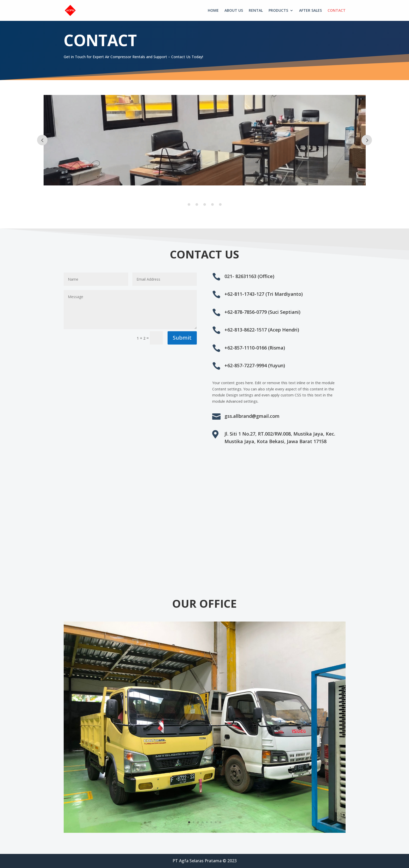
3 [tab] (205, 204)
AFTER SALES (310, 11)
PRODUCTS (278, 11)
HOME (213, 11)
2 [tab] (197, 204)
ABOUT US (234, 11)
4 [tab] (212, 204)
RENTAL (256, 11)
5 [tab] (220, 204)
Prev (42, 140)
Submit (182, 338)
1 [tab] (189, 204)
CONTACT (337, 11)
